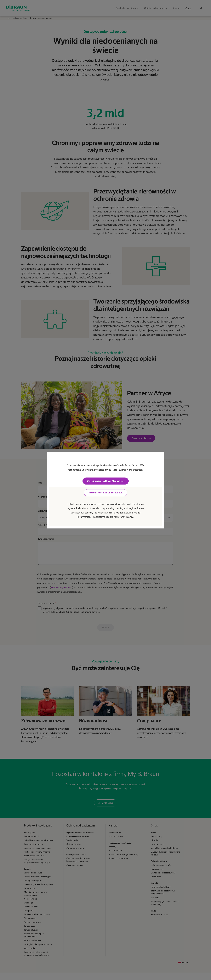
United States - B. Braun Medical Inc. (106, 481)
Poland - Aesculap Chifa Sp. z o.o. (106, 493)
